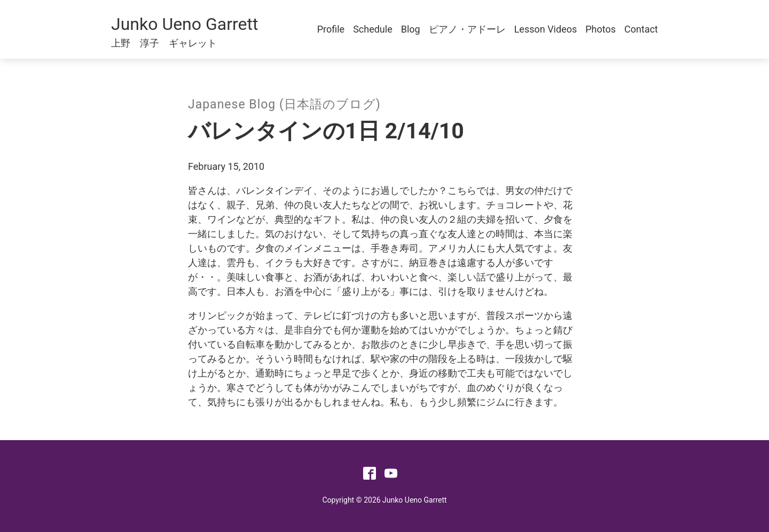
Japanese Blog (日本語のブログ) (284, 104)
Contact (641, 29)
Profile (331, 29)
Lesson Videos (546, 29)
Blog (411, 29)
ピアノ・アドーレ (467, 29)
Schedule (373, 29)
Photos (601, 29)
